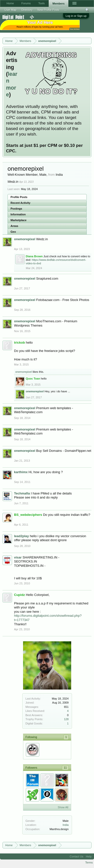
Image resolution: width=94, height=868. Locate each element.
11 (65, 768)
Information (18, 214)
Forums (26, 3)
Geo (13, 232)
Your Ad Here (75, 29)
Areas (14, 226)
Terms (89, 862)
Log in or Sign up (76, 16)
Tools (42, 3)
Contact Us (76, 856)
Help (89, 856)
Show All (63, 807)
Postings (16, 209)
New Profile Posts (49, 10)
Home (10, 3)
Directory (27, 10)
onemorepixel (24, 372)
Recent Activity (20, 203)
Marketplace (19, 220)
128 (66, 719)
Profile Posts (19, 197)
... (66, 10)
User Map (11, 10)
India (66, 825)
